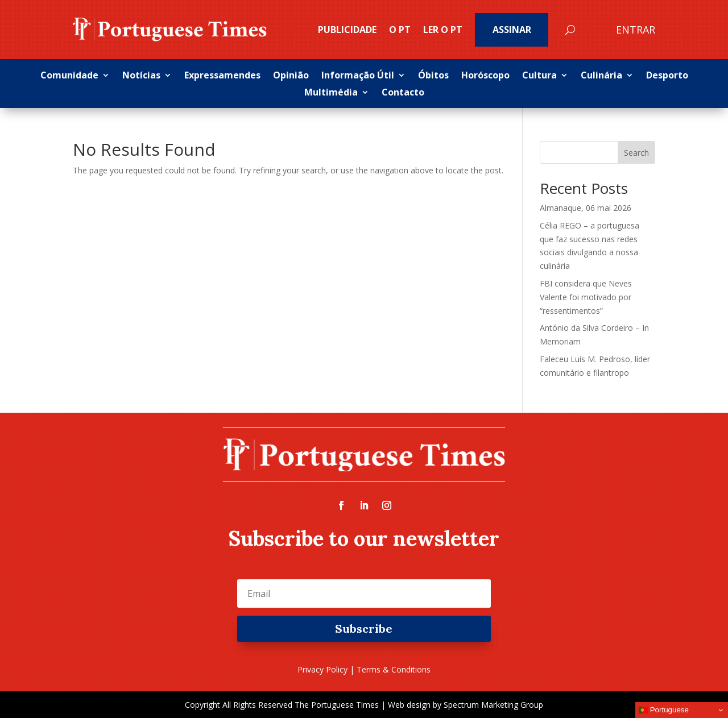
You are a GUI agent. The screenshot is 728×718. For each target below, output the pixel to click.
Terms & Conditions (394, 669)
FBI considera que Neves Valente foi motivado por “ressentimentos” (586, 297)
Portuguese (664, 710)
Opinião (291, 76)
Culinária (601, 76)
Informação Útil (358, 76)
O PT (400, 30)
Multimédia (331, 93)
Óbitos (433, 76)
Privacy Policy (322, 669)
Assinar (512, 30)
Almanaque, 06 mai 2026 (586, 208)
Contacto (403, 93)
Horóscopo (485, 76)
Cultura (539, 76)
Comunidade (69, 76)
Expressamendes (222, 76)
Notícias (141, 76)
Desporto (667, 76)
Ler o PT (443, 30)
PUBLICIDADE (347, 30)
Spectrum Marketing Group (493, 705)
